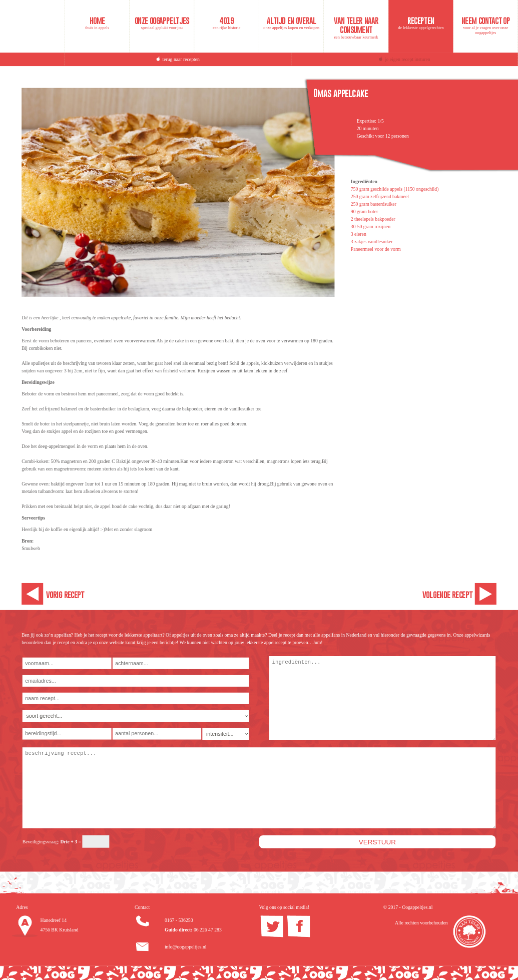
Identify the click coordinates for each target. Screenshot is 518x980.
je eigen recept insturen (407, 59)
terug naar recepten (181, 59)
